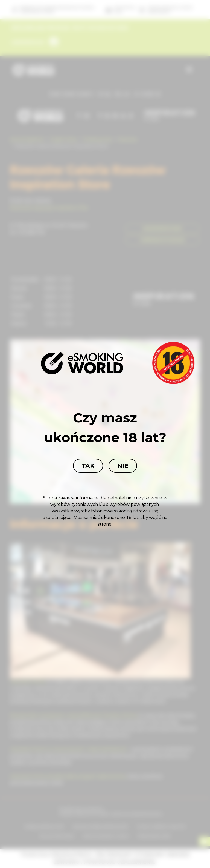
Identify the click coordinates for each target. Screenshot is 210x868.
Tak (88, 466)
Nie (123, 466)
